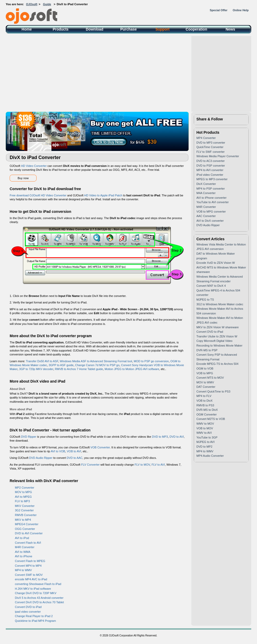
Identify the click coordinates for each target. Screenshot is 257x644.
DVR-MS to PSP (207, 350)
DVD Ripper (29, 437)
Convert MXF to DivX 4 (211, 286)
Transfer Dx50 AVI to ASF (42, 361)
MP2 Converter (25, 488)
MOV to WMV (205, 382)
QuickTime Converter (210, 147)
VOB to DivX (205, 401)
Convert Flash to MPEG (30, 561)
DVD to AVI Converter (29, 533)
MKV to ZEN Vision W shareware (218, 327)
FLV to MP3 (22, 501)
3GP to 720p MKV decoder (36, 369)
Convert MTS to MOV (210, 378)
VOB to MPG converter (211, 212)
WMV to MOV (205, 424)
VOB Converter (100, 447)
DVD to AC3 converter (211, 161)
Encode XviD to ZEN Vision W (216, 263)
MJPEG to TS (205, 300)
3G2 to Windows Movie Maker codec (220, 304)
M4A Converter (206, 193)
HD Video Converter (34, 166)
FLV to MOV (142, 465)
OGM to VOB (205, 368)
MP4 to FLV (204, 396)
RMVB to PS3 (205, 405)
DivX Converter (206, 184)
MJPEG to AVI (206, 442)
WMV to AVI (204, 433)
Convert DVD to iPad (28, 607)
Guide (47, 4)
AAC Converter (206, 216)
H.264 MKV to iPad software (33, 589)
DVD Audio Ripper (41, 458)
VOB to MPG (205, 373)
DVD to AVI (177, 437)
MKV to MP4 (23, 520)
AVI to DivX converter (210, 221)
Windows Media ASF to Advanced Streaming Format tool (96, 361)
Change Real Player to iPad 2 (34, 616)
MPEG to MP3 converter (212, 179)
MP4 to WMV (23, 570)
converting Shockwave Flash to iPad (38, 584)
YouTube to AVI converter (213, 202)
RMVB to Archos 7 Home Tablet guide (79, 369)
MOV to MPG (23, 492)
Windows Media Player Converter (218, 156)
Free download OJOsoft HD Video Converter (38, 195)
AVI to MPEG (23, 497)
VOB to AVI (74, 451)
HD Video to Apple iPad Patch (103, 195)
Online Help (241, 10)
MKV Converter (25, 506)
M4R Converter (25, 547)
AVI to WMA (23, 552)
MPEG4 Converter (27, 524)
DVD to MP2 (204, 447)
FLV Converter (90, 465)
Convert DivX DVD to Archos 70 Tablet (39, 602)
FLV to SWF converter (211, 152)
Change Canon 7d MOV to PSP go (97, 365)
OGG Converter (25, 529)
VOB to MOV (205, 428)
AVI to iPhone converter (211, 198)
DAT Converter (206, 387)
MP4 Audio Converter (210, 456)
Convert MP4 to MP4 (28, 566)
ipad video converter (28, 612)
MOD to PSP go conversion (151, 361)
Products (61, 29)
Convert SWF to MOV (29, 575)
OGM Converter (207, 414)
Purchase (128, 29)
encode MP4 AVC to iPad (31, 579)
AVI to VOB (58, 451)
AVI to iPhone (24, 556)
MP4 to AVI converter (210, 170)
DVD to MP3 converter (211, 143)
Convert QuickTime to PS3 (213, 391)
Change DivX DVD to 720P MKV (36, 593)
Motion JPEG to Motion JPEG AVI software (132, 369)
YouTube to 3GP (207, 437)
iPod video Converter (210, 175)
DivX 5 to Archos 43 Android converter (39, 598)
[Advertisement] (128, 73)
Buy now (23, 178)
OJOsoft (32, 4)
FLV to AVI (158, 465)
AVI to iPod (22, 538)
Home (27, 29)
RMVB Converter (26, 515)
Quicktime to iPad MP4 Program (35, 621)
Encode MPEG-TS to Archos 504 (217, 364)
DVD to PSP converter (211, 166)
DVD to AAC (75, 458)
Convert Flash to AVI (28, 543)
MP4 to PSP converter (211, 189)
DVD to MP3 (160, 437)
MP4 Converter (206, 138)
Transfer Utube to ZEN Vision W (217, 336)
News (230, 29)
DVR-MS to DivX (207, 410)
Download (95, 29)
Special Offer (219, 10)
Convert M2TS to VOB (211, 419)
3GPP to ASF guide (61, 365)
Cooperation (196, 29)
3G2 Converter (24, 510)
